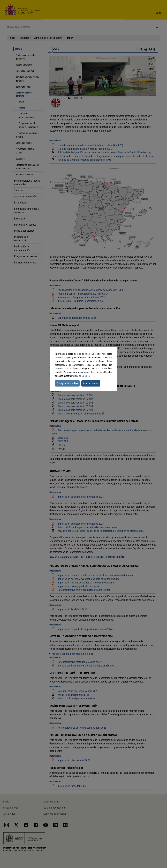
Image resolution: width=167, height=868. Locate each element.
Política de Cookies (80, 376)
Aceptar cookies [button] (91, 383)
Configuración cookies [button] (67, 383)
